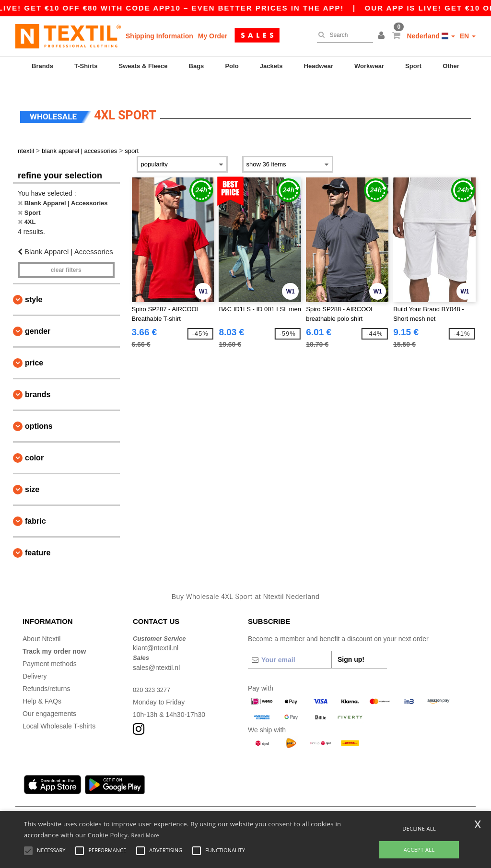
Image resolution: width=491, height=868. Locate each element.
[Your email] (290, 646)
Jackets (271, 66)
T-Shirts (86, 66)
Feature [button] (38, 540)
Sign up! (351, 646)
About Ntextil (41, 625)
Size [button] (32, 476)
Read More (146, 835)
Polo (232, 66)
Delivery (35, 663)
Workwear (369, 66)
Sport (413, 66)
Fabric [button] (35, 508)
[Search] (343, 35)
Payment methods (50, 650)
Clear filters (66, 257)
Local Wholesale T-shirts (59, 713)
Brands (42, 66)
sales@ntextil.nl (156, 654)
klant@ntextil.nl (156, 635)
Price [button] (34, 350)
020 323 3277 (153, 676)
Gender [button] (38, 318)
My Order (213, 36)
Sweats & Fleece (143, 66)
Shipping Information (159, 36)
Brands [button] (38, 381)
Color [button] (34, 445)
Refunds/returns (47, 675)
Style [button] (34, 287)
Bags (197, 66)
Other (451, 66)
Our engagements (49, 700)
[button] (383, 36)
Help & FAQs (42, 688)
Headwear (319, 66)
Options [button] (39, 413)
